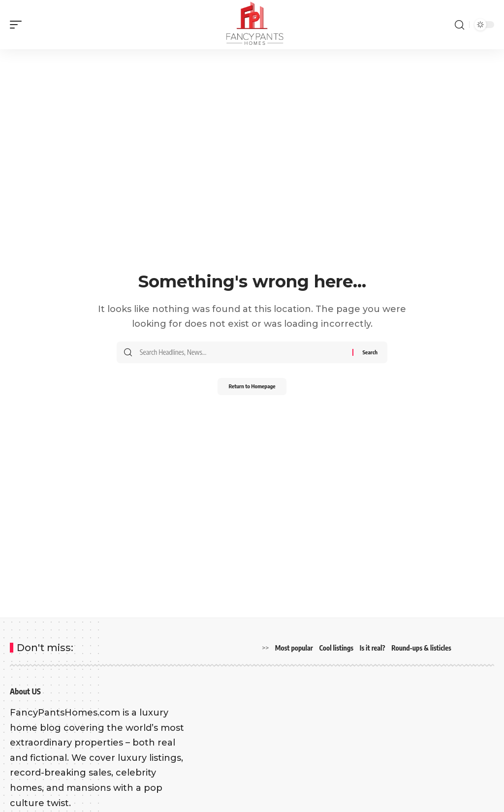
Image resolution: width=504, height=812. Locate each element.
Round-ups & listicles (421, 648)
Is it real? (373, 648)
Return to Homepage (252, 388)
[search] (459, 25)
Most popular (294, 648)
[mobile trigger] (18, 25)
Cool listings (336, 648)
